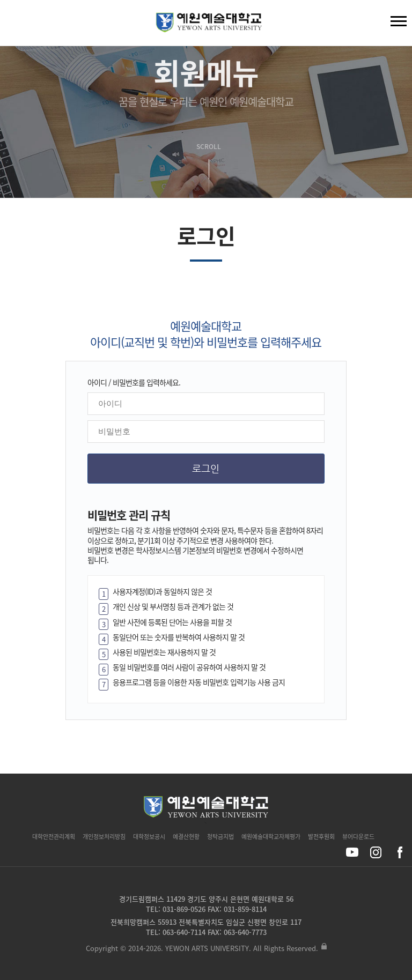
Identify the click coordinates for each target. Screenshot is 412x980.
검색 (17, 25)
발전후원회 (321, 837)
